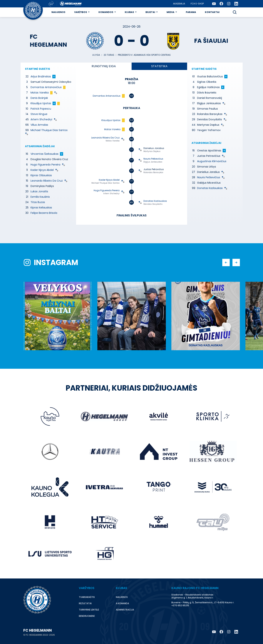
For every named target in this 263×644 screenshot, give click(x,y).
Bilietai (150, 12)
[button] (235, 12)
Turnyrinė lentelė (89, 610)
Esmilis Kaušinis (40, 197)
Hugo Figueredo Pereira (45, 165)
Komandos (106, 12)
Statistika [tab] (159, 66)
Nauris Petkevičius (153, 159)
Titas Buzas (38, 202)
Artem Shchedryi (41, 119)
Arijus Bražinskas (41, 76)
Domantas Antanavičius (46, 87)
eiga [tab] (104, 66)
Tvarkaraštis (87, 597)
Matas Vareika (40, 93)
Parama (191, 12)
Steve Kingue (39, 114)
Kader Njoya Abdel (42, 170)
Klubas (129, 12)
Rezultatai (85, 603)
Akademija (179, 4)
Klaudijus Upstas (41, 103)
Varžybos (81, 12)
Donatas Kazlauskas (155, 201)
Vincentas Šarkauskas (45, 154)
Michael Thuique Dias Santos (49, 130)
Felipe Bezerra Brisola (44, 213)
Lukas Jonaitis (39, 191)
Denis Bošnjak (39, 98)
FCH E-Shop (197, 4)
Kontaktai (212, 12)
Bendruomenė (87, 616)
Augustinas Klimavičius (212, 161)
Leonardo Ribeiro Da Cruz (47, 181)
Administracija (125, 610)
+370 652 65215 (180, 605)
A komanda (122, 603)
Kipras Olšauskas (41, 175)
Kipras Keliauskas (41, 208)
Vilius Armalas (39, 125)
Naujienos (58, 12)
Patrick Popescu (41, 109)
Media (170, 12)
